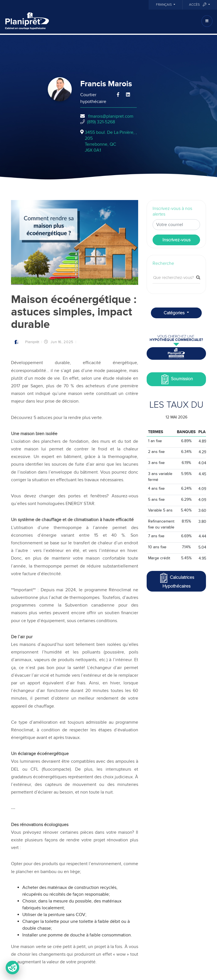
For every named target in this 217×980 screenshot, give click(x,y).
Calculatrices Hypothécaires (176, 581)
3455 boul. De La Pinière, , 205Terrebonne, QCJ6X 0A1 (111, 141)
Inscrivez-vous (176, 240)
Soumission (176, 379)
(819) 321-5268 (101, 122)
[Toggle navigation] (207, 21)
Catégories (175, 313)
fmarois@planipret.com (111, 116)
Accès (198, 5)
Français (164, 5)
